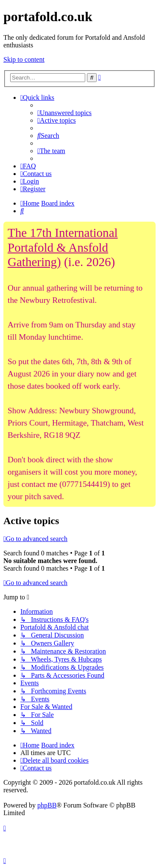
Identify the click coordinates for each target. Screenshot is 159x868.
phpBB (47, 805)
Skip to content (24, 59)
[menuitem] (64, 113)
